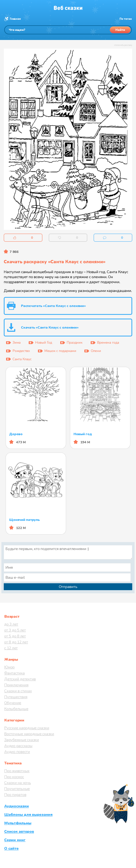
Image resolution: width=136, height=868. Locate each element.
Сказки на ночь (18, 783)
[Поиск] (68, 30)
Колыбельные (16, 709)
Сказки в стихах (18, 691)
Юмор (9, 667)
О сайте (11, 848)
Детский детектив (20, 679)
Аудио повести (17, 752)
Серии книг (15, 840)
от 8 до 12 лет (16, 642)
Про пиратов (15, 795)
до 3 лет (11, 624)
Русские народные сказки (27, 728)
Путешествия (16, 697)
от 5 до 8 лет (15, 636)
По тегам (126, 19)
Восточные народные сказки (29, 734)
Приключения (16, 685)
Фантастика (15, 673)
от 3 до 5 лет (15, 630)
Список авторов (19, 831)
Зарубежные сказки (22, 740)
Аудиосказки (16, 806)
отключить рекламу (123, 45)
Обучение (13, 703)
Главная (15, 19)
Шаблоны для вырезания (28, 815)
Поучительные (17, 789)
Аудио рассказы (18, 746)
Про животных (17, 771)
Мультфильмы (18, 823)
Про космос (14, 777)
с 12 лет (11, 648)
